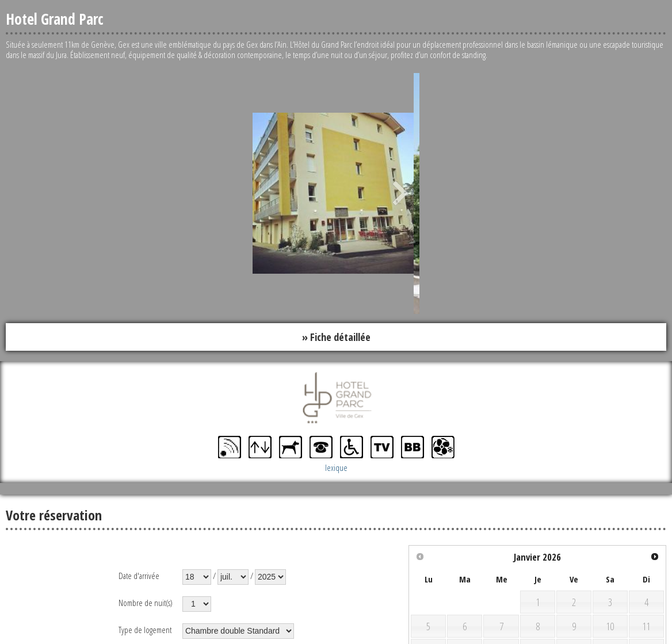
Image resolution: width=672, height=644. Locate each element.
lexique (336, 467)
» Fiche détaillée (336, 337)
